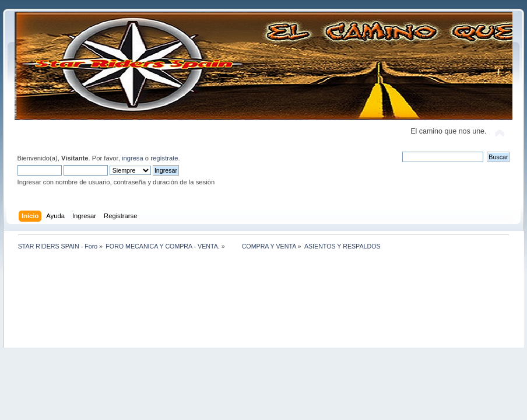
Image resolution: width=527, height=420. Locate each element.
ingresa (133, 158)
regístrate (164, 158)
